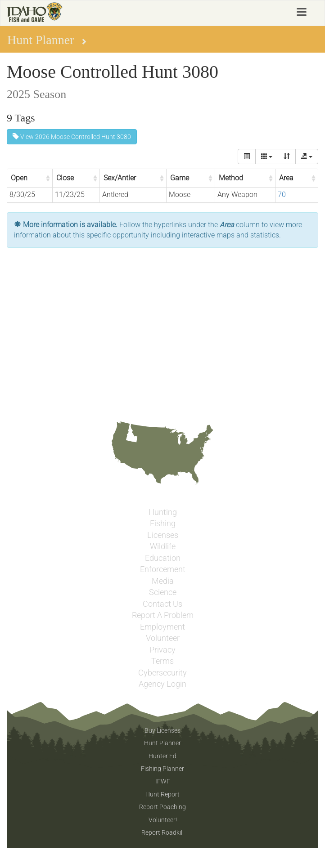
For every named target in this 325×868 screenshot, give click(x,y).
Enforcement (163, 569)
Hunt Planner (162, 743)
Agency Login (162, 684)
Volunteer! (163, 820)
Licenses (163, 535)
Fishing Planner (162, 769)
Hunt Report (162, 794)
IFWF (163, 781)
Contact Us (162, 604)
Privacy (162, 650)
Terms (162, 661)
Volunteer (163, 638)
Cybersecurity (162, 673)
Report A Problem (163, 615)
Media (163, 581)
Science (163, 592)
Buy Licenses (162, 730)
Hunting (163, 512)
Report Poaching (162, 807)
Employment (162, 627)
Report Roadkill (162, 832)
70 (282, 195)
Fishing (163, 523)
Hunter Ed (162, 756)
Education (163, 558)
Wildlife (163, 546)
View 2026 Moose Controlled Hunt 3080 (72, 137)
